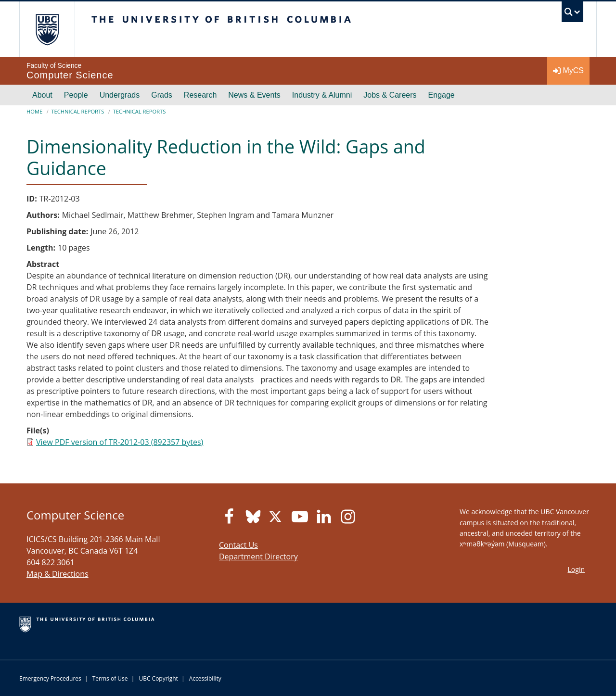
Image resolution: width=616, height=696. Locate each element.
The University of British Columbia (47, 29)
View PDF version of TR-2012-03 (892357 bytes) (120, 442)
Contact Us (238, 545)
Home (34, 111)
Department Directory (258, 557)
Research (200, 95)
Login (576, 569)
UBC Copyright (158, 678)
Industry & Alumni (322, 95)
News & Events (254, 95)
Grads (162, 95)
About (42, 95)
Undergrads (120, 95)
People (76, 95)
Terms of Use (110, 678)
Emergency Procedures (50, 678)
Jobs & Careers (390, 95)
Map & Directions (58, 574)
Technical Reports (77, 111)
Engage (442, 95)
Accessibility (205, 678)
